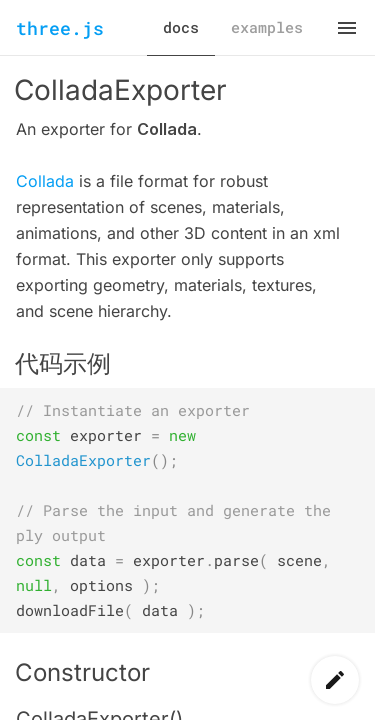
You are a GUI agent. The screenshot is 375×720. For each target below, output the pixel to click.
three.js (60, 28)
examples (267, 27)
